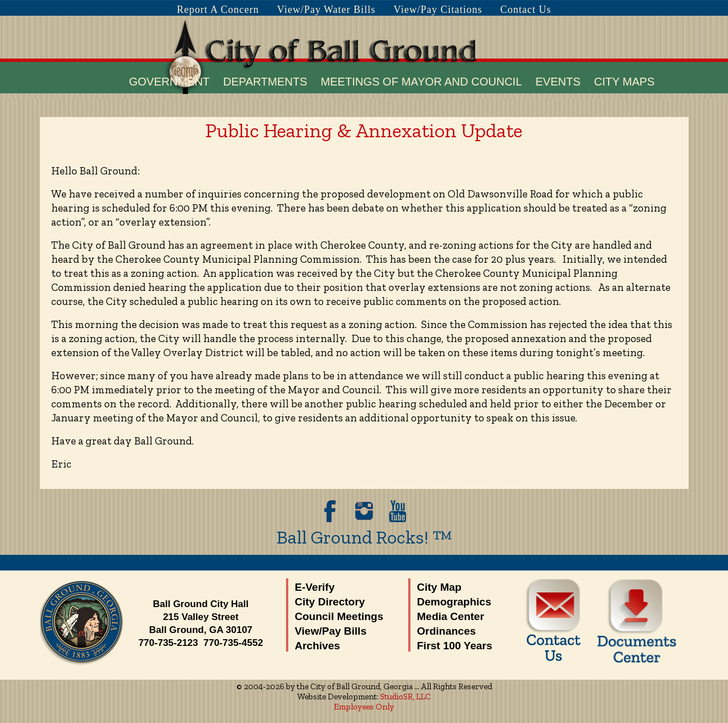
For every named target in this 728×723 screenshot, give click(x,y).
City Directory (330, 602)
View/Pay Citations (438, 10)
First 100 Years (455, 646)
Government (169, 82)
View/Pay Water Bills (326, 10)
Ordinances (447, 631)
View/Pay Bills (331, 631)
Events (558, 82)
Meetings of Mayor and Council (421, 82)
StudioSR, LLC (405, 697)
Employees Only (364, 707)
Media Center (451, 616)
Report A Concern (218, 10)
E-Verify (315, 587)
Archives (318, 646)
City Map (439, 587)
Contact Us (526, 10)
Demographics (454, 602)
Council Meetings (339, 616)
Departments (265, 82)
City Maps (624, 82)
